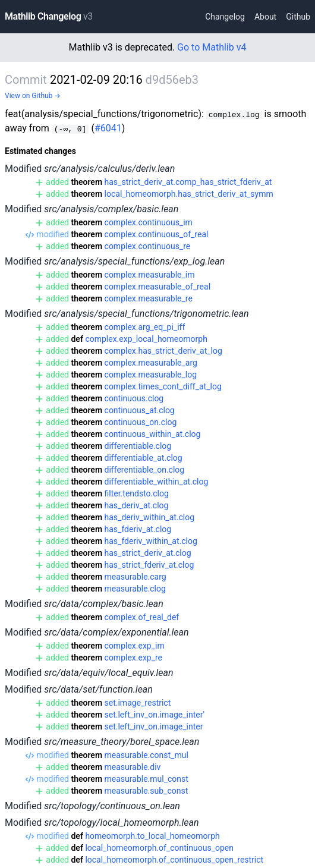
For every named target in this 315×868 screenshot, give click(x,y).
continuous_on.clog (141, 422)
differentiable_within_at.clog (157, 482)
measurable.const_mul (147, 755)
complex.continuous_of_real (157, 234)
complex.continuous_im (149, 222)
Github (298, 17)
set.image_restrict (138, 703)
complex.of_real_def (142, 617)
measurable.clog (135, 589)
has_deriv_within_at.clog (150, 517)
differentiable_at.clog (144, 458)
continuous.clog (134, 398)
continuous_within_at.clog (153, 434)
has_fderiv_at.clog (138, 529)
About (265, 17)
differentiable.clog (138, 446)
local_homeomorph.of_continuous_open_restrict (174, 860)
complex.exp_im (135, 646)
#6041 (108, 128)
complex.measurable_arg (151, 363)
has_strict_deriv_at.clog (148, 553)
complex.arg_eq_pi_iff (145, 327)
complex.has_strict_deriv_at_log (163, 351)
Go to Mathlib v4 (212, 47)
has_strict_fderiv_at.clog (149, 565)
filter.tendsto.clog (137, 493)
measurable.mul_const (147, 779)
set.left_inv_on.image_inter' (155, 715)
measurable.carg (136, 577)
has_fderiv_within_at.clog (151, 541)
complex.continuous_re (148, 246)
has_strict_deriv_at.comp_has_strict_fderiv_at (188, 182)
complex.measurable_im (150, 275)
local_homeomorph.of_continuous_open (159, 848)
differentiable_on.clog (145, 470)
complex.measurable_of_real (158, 287)
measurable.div (133, 767)
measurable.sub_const (147, 791)
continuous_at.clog (140, 410)
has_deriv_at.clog (137, 505)
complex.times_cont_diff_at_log (163, 386)
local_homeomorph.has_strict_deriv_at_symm (189, 194)
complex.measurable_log (151, 375)
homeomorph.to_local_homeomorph (152, 836)
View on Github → (33, 96)
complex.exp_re (134, 658)
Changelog (225, 17)
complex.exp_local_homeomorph (146, 339)
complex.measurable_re (149, 298)
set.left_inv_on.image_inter (154, 727)
